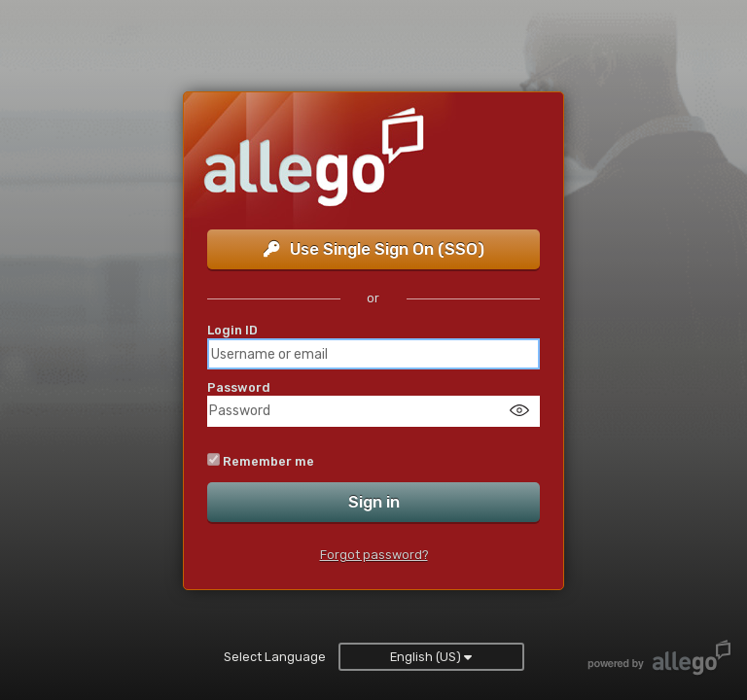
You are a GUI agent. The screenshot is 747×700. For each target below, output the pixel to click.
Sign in (374, 502)
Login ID (232, 330)
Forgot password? (374, 555)
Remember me (268, 461)
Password (239, 387)
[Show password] (519, 409)
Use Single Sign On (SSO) (374, 249)
